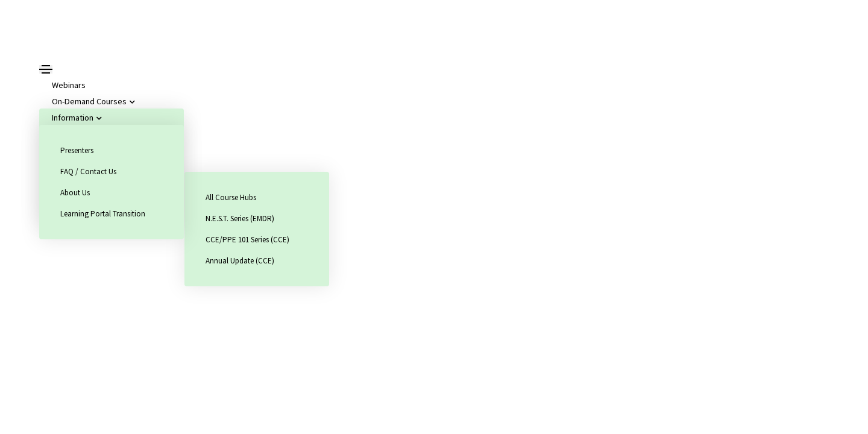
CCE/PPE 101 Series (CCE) (247, 240)
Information (75, 118)
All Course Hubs (231, 197)
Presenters (77, 150)
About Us (75, 193)
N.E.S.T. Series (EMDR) (240, 219)
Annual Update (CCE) (240, 261)
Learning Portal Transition (103, 214)
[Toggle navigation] (46, 69)
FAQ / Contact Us (88, 171)
